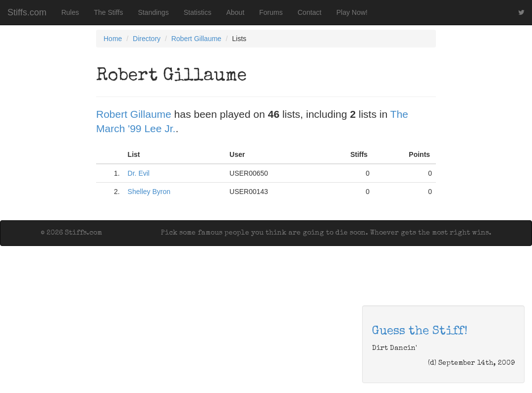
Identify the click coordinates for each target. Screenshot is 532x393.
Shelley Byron (149, 192)
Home (113, 39)
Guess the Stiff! (420, 332)
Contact (310, 12)
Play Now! (352, 12)
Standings (153, 12)
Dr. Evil (139, 173)
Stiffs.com (27, 12)
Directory (147, 39)
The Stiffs (109, 12)
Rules (70, 12)
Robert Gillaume (196, 39)
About (236, 12)
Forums (271, 12)
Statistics (198, 12)
